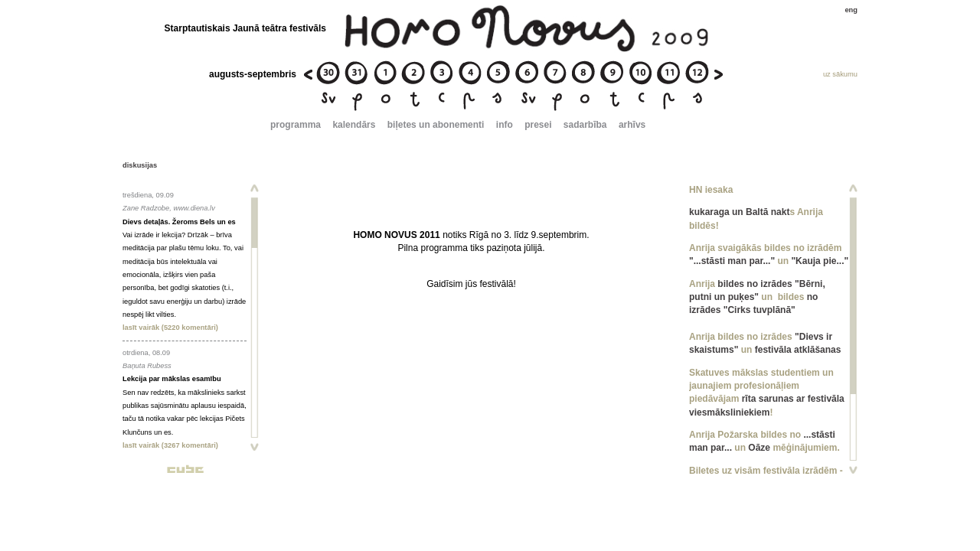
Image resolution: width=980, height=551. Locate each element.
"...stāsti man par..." (732, 261)
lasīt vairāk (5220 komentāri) (170, 328)
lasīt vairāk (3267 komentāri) (170, 445)
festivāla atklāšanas (798, 350)
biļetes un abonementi (436, 125)
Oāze (759, 448)
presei (538, 125)
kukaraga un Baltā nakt (739, 212)
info (505, 125)
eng (851, 10)
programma (296, 125)
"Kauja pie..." (820, 261)
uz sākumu (840, 74)
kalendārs (354, 125)
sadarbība (585, 125)
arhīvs (632, 125)
